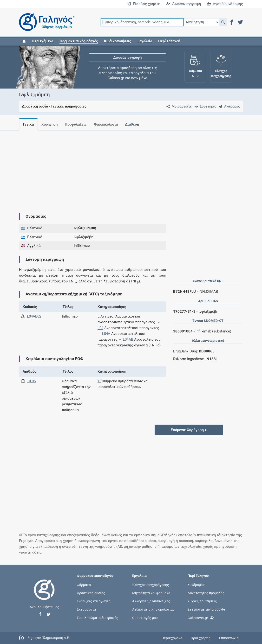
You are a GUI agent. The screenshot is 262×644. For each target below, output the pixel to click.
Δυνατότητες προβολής (206, 593)
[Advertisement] (131, 168)
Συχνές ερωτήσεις (202, 601)
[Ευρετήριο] (204, 106)
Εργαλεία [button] (145, 41)
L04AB (128, 339)
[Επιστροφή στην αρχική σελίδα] (44, 595)
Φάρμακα (84, 585)
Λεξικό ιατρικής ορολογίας (153, 609)
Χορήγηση (50, 124)
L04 (100, 328)
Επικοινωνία (229, 638)
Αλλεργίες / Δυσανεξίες (151, 601)
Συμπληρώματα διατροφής (98, 618)
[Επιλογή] (201, 22)
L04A (106, 334)
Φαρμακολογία (109, 124)
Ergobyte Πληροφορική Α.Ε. (49, 638)
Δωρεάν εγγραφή (183, 4)
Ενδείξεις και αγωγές (94, 601)
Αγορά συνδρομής (225, 4)
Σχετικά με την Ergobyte (206, 609)
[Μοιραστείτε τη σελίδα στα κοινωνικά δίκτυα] (178, 106)
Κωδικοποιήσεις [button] (118, 41)
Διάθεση (136, 124)
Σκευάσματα (86, 609)
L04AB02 (34, 316)
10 (99, 381)
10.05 (31, 381)
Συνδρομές (196, 585)
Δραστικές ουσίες (91, 593)
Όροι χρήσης (201, 638)
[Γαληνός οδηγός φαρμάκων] (46, 22)
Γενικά (28, 124)
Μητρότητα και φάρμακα (151, 593)
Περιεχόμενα (43, 41)
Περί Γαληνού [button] (169, 41)
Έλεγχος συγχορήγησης (151, 585)
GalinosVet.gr (201, 617)
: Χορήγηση (189, 430)
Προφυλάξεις (78, 124)
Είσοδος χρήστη (144, 4)
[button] (223, 22)
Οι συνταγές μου (145, 618)
